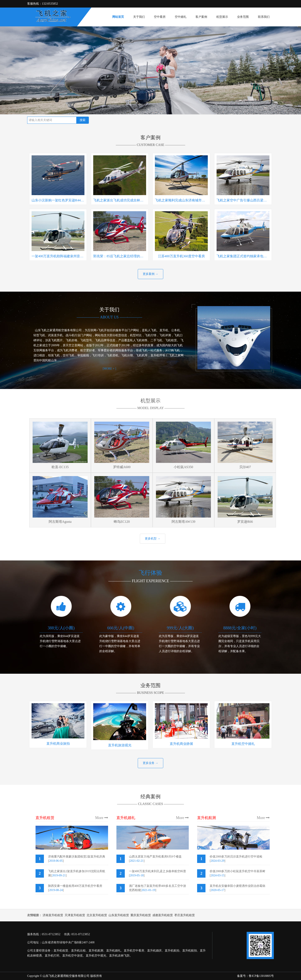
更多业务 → (150, 763)
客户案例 (201, 17)
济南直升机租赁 (53, 915)
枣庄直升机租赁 (185, 915)
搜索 (83, 120)
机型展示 (222, 17)
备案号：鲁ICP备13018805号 (255, 976)
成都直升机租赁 (163, 915)
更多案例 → (150, 274)
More (102, 818)
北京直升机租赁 (97, 915)
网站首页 (118, 17)
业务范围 (243, 17)
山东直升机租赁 (119, 915)
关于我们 (139, 17)
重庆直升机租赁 (141, 915)
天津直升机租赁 (75, 915)
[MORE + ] (109, 369)
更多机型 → (153, 539)
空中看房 (160, 17)
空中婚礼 (181, 17)
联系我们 (264, 17)
